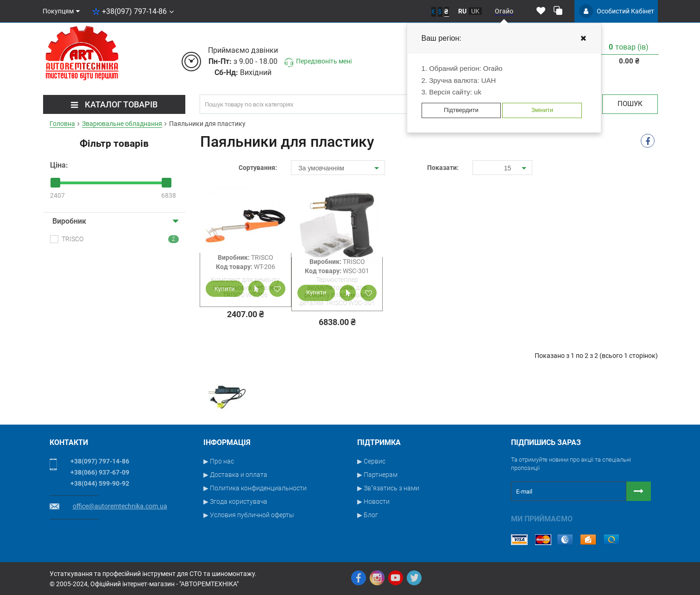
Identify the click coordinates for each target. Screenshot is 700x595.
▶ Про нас (219, 461)
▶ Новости (373, 501)
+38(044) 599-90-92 (100, 483)
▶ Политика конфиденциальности (255, 488)
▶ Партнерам (377, 475)
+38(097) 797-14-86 (133, 11)
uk (475, 11)
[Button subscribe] (639, 491)
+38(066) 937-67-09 (100, 472)
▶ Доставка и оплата (235, 475)
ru (462, 11)
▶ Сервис (371, 461)
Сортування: (258, 168)
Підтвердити (461, 110)
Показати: (443, 168)
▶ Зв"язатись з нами (388, 488)
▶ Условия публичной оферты (249, 515)
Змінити (542, 110)
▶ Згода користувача (235, 501)
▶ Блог (368, 515)
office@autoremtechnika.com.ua (120, 506)
